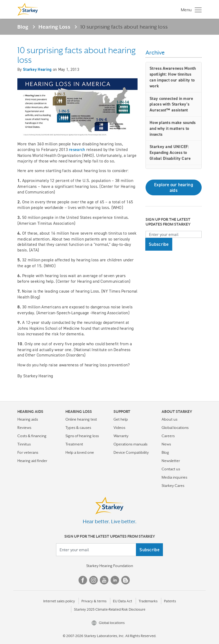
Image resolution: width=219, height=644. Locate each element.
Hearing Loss (54, 27)
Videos (119, 428)
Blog (23, 27)
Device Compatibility (131, 452)
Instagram (93, 580)
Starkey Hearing (37, 69)
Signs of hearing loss (82, 436)
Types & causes (78, 428)
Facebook (83, 580)
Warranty (121, 436)
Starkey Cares (173, 486)
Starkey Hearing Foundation (110, 566)
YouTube (104, 580)
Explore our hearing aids (174, 187)
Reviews (24, 428)
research (77, 150)
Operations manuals (130, 444)
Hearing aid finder (32, 461)
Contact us (171, 469)
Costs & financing (32, 436)
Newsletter (171, 461)
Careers (168, 436)
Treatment (74, 444)
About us (169, 419)
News (166, 444)
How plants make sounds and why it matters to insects (173, 128)
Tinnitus (24, 444)
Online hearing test (81, 419)
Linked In (115, 580)
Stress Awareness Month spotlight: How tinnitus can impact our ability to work (173, 77)
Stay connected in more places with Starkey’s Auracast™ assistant (171, 104)
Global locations (175, 428)
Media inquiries (174, 477)
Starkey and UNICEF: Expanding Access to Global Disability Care (170, 152)
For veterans (28, 452)
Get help (121, 419)
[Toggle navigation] (190, 9)
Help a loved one (80, 452)
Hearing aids (28, 419)
